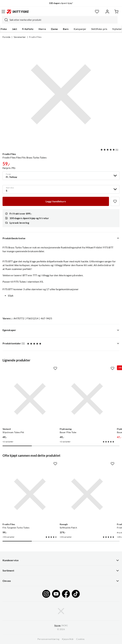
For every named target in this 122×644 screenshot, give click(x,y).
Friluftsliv (28, 29)
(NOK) (61, 626)
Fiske (4, 29)
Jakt (15, 29)
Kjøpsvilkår (68, 639)
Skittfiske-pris (99, 29)
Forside (6, 37)
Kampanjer (80, 29)
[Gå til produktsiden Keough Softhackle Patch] (87, 494)
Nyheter (117, 29)
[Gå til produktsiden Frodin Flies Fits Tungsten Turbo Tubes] (30, 494)
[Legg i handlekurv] (56, 201)
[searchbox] (63, 20)
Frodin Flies (35, 37)
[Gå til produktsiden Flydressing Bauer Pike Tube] (87, 399)
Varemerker (20, 37)
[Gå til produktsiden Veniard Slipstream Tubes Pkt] (30, 399)
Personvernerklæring (48, 639)
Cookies (80, 639)
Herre (42, 29)
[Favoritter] (97, 12)
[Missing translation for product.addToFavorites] (115, 201)
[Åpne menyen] (3, 12)
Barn (66, 29)
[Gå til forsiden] (18, 12)
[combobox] (60, 20)
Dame (54, 29)
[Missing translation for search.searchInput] (5, 20)
